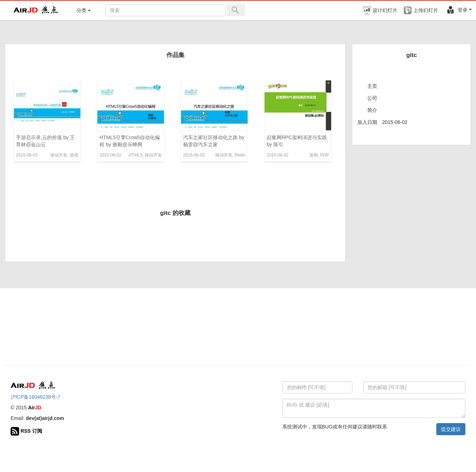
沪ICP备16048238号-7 (35, 397)
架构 (314, 155)
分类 (84, 10)
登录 (459, 10)
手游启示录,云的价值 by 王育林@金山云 (45, 141)
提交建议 (451, 429)
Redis (240, 155)
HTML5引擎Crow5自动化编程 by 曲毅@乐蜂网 (130, 141)
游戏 (74, 155)
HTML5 (135, 155)
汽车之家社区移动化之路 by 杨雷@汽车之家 (214, 141)
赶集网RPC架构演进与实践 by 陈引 (297, 141)
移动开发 (59, 155)
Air (35, 408)
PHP (325, 155)
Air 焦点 (36, 10)
